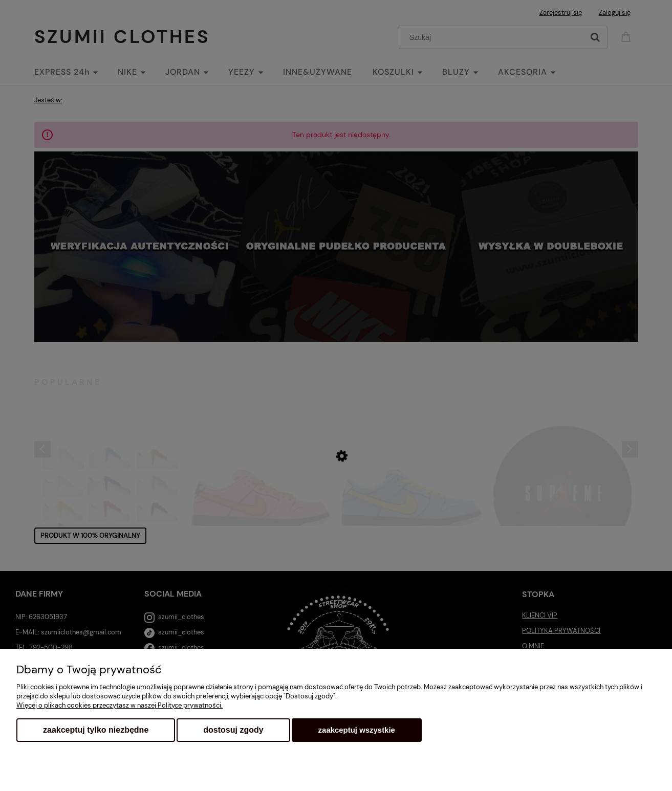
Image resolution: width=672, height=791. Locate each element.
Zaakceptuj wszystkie (357, 730)
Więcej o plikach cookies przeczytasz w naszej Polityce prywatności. (120, 705)
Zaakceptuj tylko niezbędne (96, 730)
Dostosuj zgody (233, 730)
